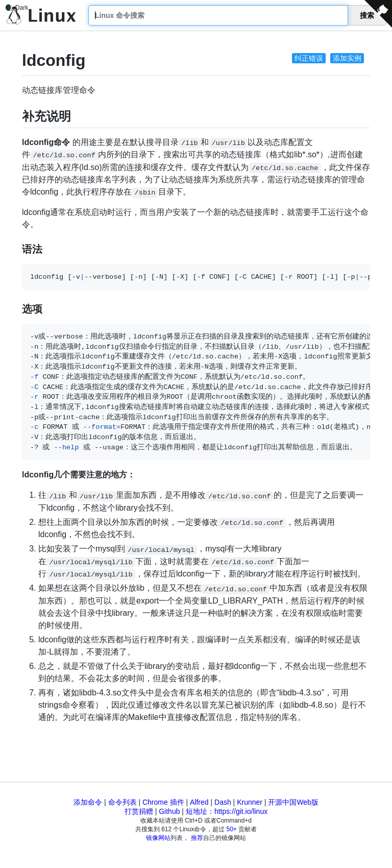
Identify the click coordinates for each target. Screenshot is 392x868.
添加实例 (347, 58)
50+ (232, 829)
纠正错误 (309, 58)
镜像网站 (158, 838)
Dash (223, 802)
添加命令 (88, 802)
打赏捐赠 (139, 811)
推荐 (197, 838)
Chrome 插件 (163, 802)
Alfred (199, 802)
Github (169, 811)
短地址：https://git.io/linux (227, 811)
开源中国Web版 (293, 802)
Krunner (250, 802)
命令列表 (122, 802)
